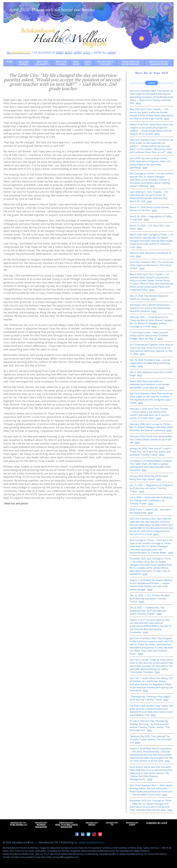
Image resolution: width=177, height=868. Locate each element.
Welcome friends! (23, 63)
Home (9, 62)
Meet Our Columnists (42, 63)
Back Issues (76, 63)
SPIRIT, (78, 53)
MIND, (60, 53)
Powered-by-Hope (157, 824)
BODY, (69, 53)
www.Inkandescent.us (92, 842)
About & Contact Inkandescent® (159, 63)
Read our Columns (61, 63)
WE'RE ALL (105, 53)
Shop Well (88, 63)
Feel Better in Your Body (105, 63)
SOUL (87, 53)
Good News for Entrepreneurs (130, 63)
